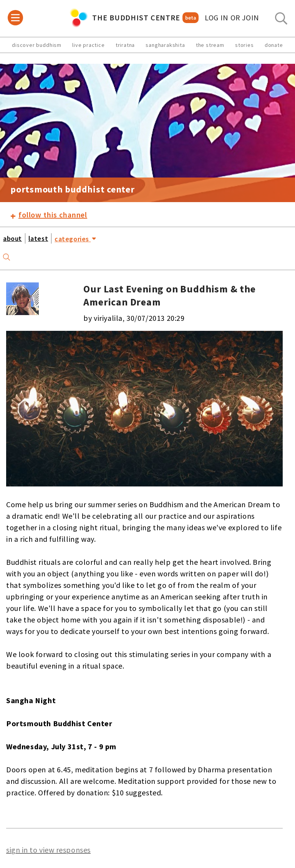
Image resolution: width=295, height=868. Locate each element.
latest (38, 238)
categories (75, 238)
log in (232, 18)
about (12, 238)
